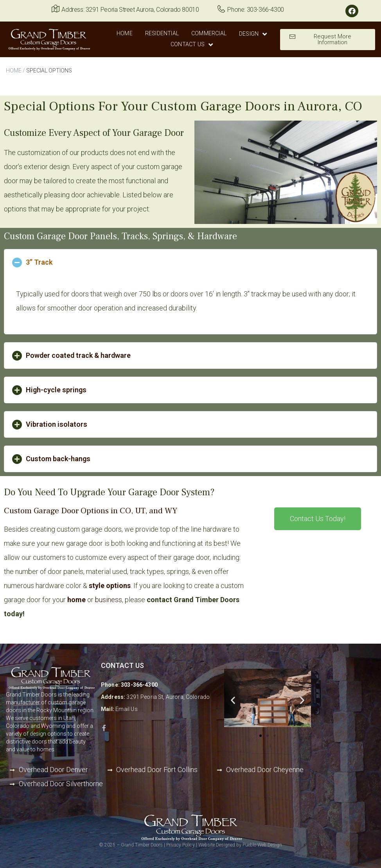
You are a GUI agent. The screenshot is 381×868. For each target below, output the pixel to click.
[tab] (190, 262)
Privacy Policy (180, 845)
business (109, 600)
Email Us (127, 709)
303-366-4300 (139, 685)
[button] (328, 40)
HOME (14, 70)
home (76, 600)
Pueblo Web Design (262, 845)
